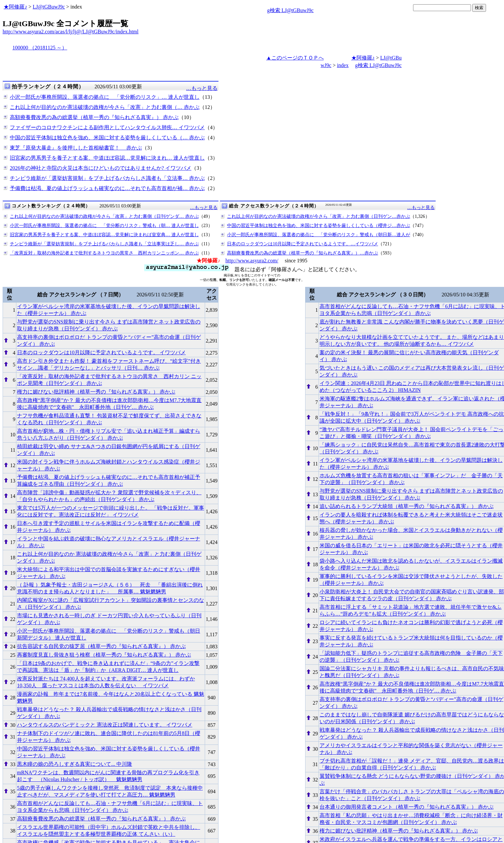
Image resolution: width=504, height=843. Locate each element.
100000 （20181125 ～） (40, 48)
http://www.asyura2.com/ (252, 261)
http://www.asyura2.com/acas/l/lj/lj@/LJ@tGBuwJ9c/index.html (71, 32)
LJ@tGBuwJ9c (49, 7)
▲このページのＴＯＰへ (295, 58)
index (343, 65)
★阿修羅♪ (15, 7)
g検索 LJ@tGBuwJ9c (290, 10)
